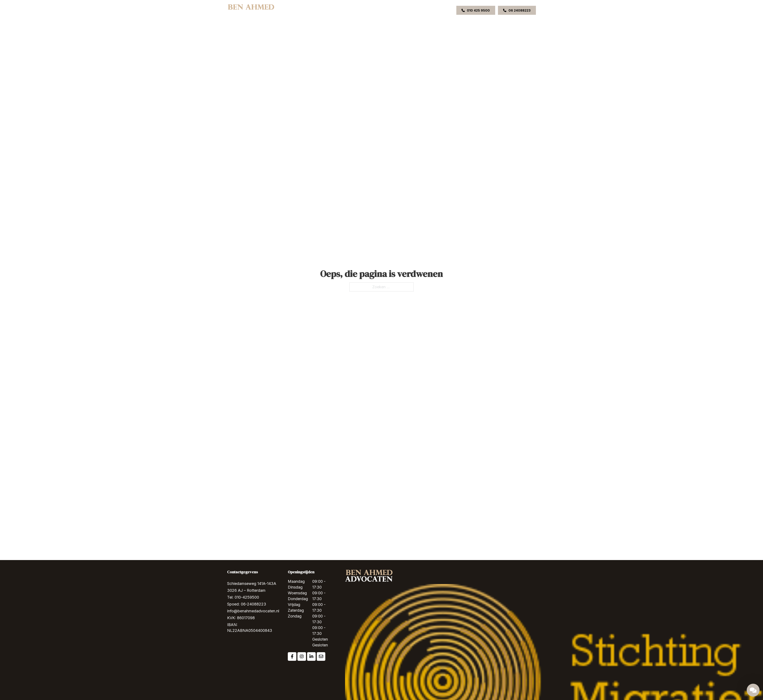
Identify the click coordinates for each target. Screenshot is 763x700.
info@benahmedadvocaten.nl (253, 611)
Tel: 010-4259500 (243, 597)
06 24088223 (517, 10)
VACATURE (425, 10)
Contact (407, 10)
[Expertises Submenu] (355, 10)
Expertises (345, 10)
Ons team (369, 10)
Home (310, 10)
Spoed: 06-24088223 (247, 604)
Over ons (326, 10)
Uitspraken (388, 10)
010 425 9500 (476, 10)
